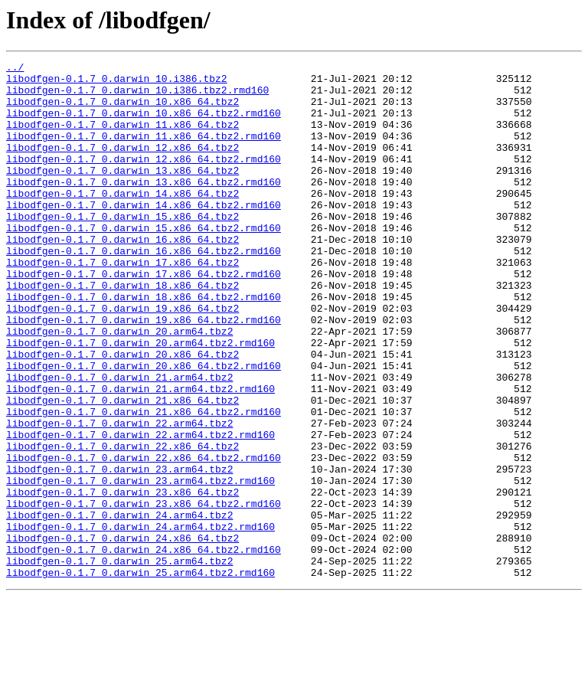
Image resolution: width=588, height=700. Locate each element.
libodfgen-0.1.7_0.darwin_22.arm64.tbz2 (119, 496)
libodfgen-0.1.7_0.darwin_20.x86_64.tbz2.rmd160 (144, 427)
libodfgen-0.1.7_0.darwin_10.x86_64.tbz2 (122, 110)
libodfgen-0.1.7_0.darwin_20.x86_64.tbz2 (122, 414)
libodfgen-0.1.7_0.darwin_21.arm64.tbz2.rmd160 (140, 455)
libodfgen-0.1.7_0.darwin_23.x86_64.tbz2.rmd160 (144, 593)
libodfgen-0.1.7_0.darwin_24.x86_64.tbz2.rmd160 (144, 648)
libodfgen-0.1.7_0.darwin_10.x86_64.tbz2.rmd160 (144, 124)
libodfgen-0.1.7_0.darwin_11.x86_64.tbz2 (122, 138)
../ (15, 69)
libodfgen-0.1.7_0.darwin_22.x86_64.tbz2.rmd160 (144, 538)
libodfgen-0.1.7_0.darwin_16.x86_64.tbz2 (122, 276)
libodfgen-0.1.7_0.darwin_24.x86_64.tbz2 (122, 634)
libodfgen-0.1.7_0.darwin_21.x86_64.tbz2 (122, 469)
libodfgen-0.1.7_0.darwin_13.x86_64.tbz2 (122, 193)
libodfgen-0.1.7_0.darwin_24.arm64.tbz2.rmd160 (140, 620)
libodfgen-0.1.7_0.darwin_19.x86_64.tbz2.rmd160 (144, 372)
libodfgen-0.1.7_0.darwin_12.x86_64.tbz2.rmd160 (144, 179)
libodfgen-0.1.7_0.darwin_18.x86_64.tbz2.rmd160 (144, 345)
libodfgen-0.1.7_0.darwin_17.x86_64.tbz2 (122, 303)
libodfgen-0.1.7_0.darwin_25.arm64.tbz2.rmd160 (140, 675)
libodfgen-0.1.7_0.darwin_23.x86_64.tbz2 (122, 579)
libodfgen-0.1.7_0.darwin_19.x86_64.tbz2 (122, 358)
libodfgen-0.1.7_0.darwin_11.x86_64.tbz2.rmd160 (144, 152)
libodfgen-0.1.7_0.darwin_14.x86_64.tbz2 (122, 221)
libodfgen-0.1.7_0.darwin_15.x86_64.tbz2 (122, 248)
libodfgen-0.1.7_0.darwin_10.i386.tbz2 (117, 83)
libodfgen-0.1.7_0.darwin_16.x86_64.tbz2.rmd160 (144, 289)
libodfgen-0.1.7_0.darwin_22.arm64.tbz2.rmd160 (140, 510)
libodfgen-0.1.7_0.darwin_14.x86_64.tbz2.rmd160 (144, 234)
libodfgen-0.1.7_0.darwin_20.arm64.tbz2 (119, 386)
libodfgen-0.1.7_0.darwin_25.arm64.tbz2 (119, 662)
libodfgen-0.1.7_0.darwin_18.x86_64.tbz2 (122, 331)
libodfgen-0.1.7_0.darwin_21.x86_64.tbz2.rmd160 (144, 482)
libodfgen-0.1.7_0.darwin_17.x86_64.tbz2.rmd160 (144, 317)
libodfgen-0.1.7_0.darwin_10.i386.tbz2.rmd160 (137, 96)
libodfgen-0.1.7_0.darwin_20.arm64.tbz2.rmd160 (140, 400)
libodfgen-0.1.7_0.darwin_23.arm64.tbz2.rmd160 (140, 565)
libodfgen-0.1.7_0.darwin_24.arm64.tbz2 (119, 607)
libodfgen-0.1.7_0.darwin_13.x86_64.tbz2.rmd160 (144, 207)
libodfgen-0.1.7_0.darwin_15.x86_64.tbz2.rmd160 (144, 262)
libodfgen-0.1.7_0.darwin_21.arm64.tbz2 (119, 441)
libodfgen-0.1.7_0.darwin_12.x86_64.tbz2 (122, 165)
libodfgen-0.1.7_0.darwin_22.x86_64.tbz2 (122, 524)
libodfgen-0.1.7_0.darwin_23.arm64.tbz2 (119, 551)
